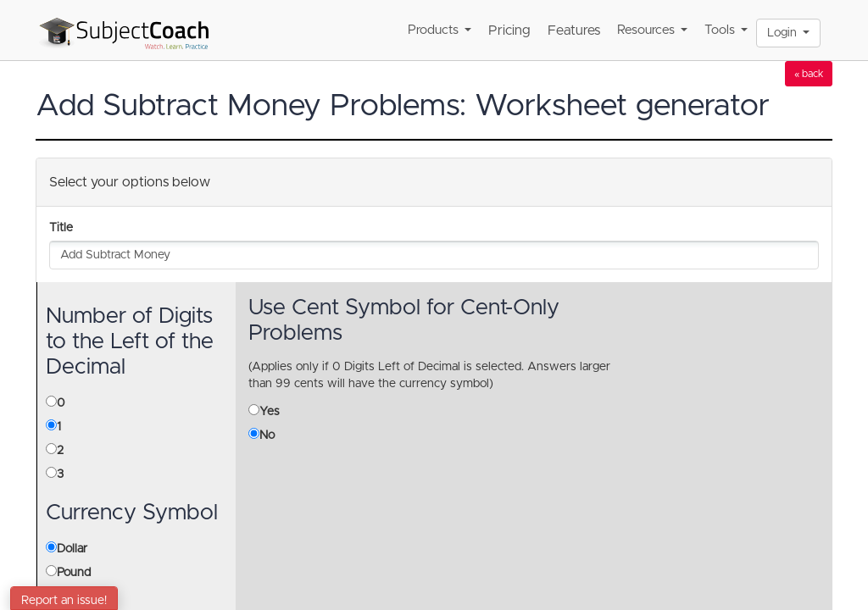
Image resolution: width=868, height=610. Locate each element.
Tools (726, 30)
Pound (74, 573)
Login (788, 33)
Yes (270, 412)
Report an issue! (64, 601)
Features (574, 30)
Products (440, 30)
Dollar (72, 549)
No (267, 435)
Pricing (509, 30)
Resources (652, 30)
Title (61, 228)
